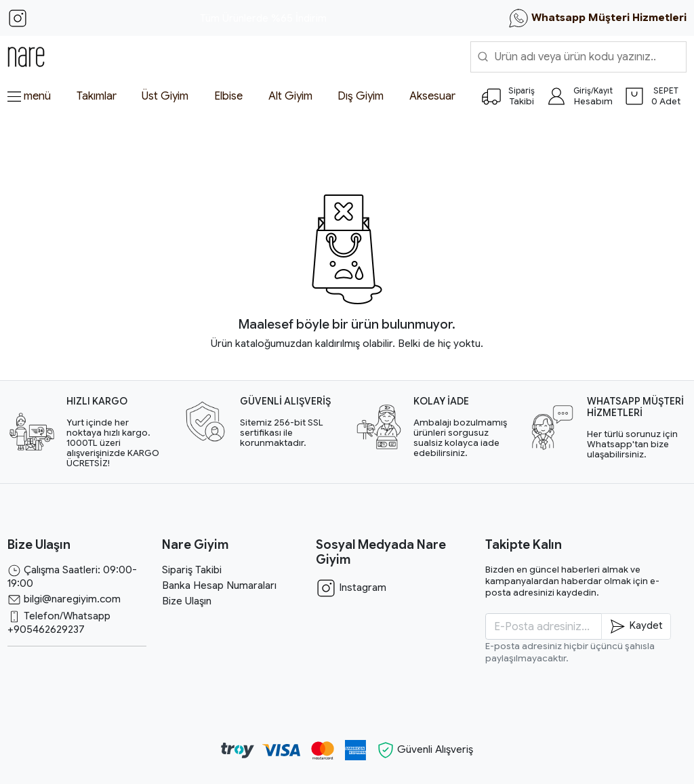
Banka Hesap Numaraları (219, 585)
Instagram (351, 587)
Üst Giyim (165, 96)
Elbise (228, 96)
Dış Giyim (361, 96)
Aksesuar (432, 96)
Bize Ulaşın (187, 601)
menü (29, 96)
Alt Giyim (290, 96)
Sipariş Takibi (192, 570)
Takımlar (97, 96)
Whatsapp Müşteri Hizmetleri (597, 18)
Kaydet (636, 626)
